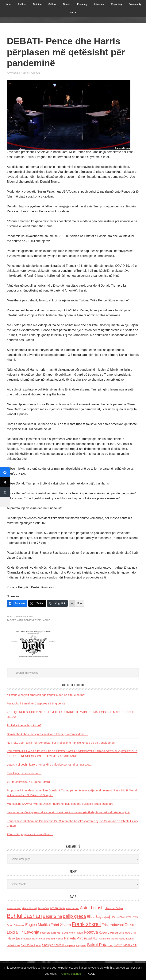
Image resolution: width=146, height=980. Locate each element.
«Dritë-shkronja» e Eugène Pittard (28, 782)
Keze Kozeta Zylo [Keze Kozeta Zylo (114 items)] (60, 933)
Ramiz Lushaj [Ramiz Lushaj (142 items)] (126, 939)
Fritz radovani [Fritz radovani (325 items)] (113, 925)
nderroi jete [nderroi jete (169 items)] (14, 939)
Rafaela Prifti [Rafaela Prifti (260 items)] (74, 938)
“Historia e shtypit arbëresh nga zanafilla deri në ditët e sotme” (46, 695)
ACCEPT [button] (93, 974)
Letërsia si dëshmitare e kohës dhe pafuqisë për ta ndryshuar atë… (49, 764)
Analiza (28, 617)
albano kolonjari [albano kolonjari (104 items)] (14, 908)
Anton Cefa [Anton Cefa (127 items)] (43, 908)
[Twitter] (37, 603)
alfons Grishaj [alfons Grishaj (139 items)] (29, 908)
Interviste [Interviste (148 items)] (45, 933)
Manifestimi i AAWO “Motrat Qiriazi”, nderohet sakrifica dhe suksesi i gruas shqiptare (60, 804)
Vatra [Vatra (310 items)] (118, 945)
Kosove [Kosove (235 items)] (104, 933)
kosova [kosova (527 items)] (91, 932)
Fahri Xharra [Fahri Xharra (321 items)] (61, 925)
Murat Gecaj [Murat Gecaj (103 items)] (131, 933)
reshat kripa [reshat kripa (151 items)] (13, 945)
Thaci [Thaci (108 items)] (111, 945)
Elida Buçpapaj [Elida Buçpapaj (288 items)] (98, 917)
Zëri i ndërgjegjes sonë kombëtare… (30, 834)
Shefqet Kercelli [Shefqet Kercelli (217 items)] (53, 945)
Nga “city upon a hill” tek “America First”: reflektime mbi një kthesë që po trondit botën (61, 743)
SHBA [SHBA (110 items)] (38, 945)
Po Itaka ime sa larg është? (24, 725)
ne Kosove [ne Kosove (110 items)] (26, 939)
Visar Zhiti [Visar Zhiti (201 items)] (130, 945)
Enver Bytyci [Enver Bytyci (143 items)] (131, 917)
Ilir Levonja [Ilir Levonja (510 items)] (29, 932)
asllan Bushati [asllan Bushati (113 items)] (72, 908)
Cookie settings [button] (71, 974)
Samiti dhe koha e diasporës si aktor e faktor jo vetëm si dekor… (48, 734)
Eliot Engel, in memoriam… (24, 773)
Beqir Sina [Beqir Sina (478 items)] (52, 916)
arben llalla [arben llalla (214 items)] (57, 908)
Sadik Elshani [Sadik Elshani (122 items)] (28, 945)
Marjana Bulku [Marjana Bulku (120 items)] (117, 933)
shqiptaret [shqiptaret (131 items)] (81, 945)
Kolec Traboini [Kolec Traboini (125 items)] (76, 933)
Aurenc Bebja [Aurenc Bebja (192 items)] (114, 908)
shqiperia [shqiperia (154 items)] (70, 945)
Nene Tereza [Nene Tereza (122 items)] (38, 939)
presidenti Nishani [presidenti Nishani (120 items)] (54, 939)
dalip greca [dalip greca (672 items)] (74, 916)
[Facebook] (17, 603)
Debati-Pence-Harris (37, 620)
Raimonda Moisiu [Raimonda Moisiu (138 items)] (108, 939)
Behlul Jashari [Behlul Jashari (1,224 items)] (24, 916)
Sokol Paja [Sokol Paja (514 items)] (97, 945)
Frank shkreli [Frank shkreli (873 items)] (86, 924)
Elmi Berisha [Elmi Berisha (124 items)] (117, 917)
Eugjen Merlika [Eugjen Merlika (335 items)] (38, 925)
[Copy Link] (57, 603)
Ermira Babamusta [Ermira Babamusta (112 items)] (16, 925)
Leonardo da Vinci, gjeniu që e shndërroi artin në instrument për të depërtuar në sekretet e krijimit (68, 812)
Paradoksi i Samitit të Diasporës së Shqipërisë (36, 703)
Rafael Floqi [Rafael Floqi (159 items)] (91, 939)
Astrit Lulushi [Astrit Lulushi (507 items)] (92, 908)
